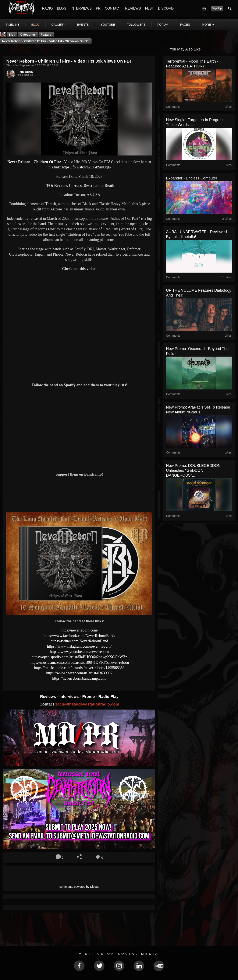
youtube (108, 25)
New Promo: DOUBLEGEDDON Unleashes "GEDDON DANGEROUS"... (193, 470)
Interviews (70, 696)
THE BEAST (26, 72)
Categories (28, 35)
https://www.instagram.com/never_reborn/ (79, 646)
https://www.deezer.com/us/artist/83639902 (79, 673)
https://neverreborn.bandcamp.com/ (79, 678)
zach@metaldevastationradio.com (87, 704)
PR (98, 8)
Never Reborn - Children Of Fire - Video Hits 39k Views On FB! (46, 41)
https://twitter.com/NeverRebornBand (79, 641)
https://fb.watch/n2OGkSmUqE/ (87, 167)
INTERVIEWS (81, 8)
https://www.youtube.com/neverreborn (79, 652)
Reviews (49, 696)
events (83, 25)
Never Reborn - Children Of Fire (34, 162)
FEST (150, 8)
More (208, 25)
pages (185, 25)
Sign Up (217, 8)
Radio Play (108, 696)
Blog (12, 35)
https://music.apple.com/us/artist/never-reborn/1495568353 (79, 668)
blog (35, 25)
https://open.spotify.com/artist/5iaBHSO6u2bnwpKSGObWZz (79, 657)
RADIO (47, 8)
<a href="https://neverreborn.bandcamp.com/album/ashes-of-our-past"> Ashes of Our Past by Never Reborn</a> (79, 494)
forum (163, 25)
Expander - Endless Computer (192, 178)
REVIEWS (133, 8)
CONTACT (113, 8)
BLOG (62, 8)
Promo (89, 696)
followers (136, 25)
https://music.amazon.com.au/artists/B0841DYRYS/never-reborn (79, 662)
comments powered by (79, 887)
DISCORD (166, 8)
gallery (58, 25)
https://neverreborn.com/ (79, 630)
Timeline (13, 25)
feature (46, 35)
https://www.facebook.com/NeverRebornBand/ (79, 636)
